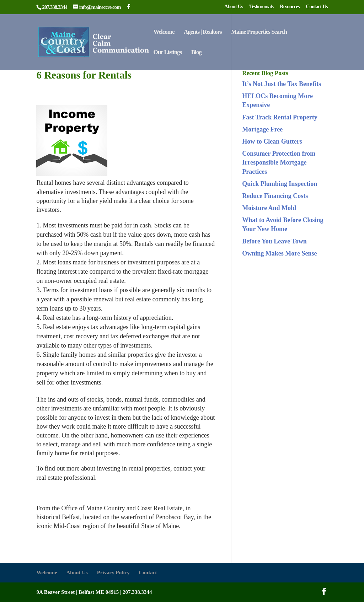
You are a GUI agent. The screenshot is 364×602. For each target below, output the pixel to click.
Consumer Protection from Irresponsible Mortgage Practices (279, 162)
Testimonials (261, 7)
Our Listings (167, 53)
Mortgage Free (262, 129)
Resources (290, 7)
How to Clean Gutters (272, 141)
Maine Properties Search (259, 32)
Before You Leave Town (274, 241)
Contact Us (317, 7)
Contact (148, 573)
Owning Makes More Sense (279, 253)
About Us (234, 7)
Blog (196, 53)
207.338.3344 (137, 592)
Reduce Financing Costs (275, 196)
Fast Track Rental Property (280, 117)
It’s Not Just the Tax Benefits (282, 84)
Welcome (164, 32)
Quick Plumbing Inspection (280, 184)
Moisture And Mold (269, 208)
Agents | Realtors (203, 32)
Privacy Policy (113, 573)
